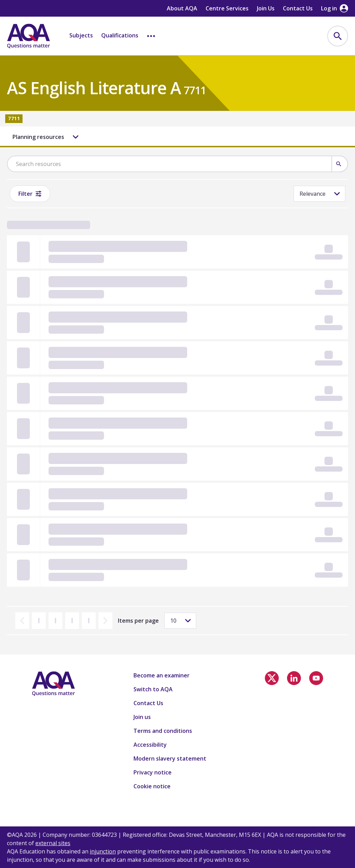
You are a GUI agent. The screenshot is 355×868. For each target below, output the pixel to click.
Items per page (138, 621)
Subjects (81, 35)
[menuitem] (338, 36)
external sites (53, 843)
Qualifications (120, 35)
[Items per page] (180, 621)
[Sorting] (319, 194)
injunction (103, 851)
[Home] (28, 36)
